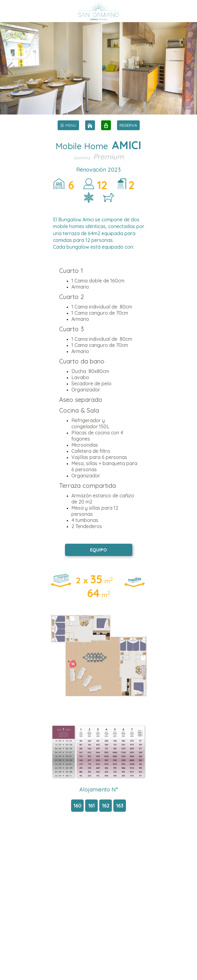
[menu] (68, 125)
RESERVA (128, 125)
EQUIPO (98, 550)
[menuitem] (68, 125)
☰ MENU (68, 125)
